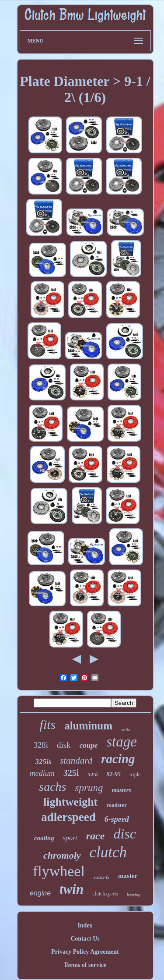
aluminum (88, 726)
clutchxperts (105, 894)
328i (41, 745)
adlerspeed (68, 817)
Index (85, 925)
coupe (89, 745)
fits (48, 724)
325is (43, 762)
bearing (134, 895)
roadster (117, 805)
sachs (52, 787)
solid (126, 729)
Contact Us (85, 939)
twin (72, 889)
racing (118, 759)
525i (92, 774)
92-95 (113, 774)
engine (40, 893)
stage (122, 742)
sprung (89, 788)
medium (42, 773)
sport (70, 838)
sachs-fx (101, 877)
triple (135, 775)
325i (71, 773)
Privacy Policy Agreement (85, 952)
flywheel (59, 871)
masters (121, 790)
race (96, 836)
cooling (44, 838)
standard (76, 761)
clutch (108, 852)
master (128, 876)
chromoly (62, 855)
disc (125, 834)
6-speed (117, 819)
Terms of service (85, 965)
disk (64, 745)
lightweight (70, 802)
